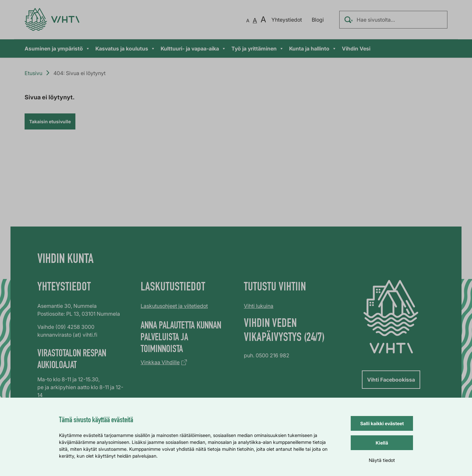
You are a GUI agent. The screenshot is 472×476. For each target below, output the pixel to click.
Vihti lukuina (259, 306)
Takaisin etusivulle (50, 121)
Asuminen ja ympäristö (57, 49)
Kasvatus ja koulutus (125, 49)
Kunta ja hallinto (313, 49)
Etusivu (33, 73)
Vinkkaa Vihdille (160, 362)
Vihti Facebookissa (391, 380)
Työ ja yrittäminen (258, 49)
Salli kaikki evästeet (382, 423)
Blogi (318, 20)
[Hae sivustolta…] (393, 20)
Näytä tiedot (382, 460)
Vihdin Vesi (356, 49)
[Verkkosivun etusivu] (52, 20)
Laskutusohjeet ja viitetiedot (174, 306)
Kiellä (382, 443)
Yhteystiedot (287, 20)
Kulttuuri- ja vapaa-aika (193, 49)
